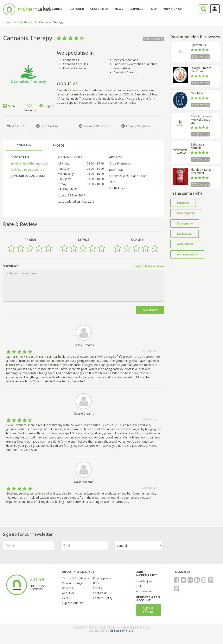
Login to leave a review (149, 266)
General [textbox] (122, 546)
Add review (150, 310)
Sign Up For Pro (148, 610)
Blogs (97, 583)
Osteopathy (185, 223)
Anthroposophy (187, 254)
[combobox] (139, 545)
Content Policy (103, 598)
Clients (97, 588)
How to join (144, 581)
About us (68, 593)
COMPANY (24, 145)
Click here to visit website (27, 170)
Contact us (100, 593)
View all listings (72, 583)
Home (7, 22)
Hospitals (183, 203)
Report (47, 106)
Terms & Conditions (76, 578)
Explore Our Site (73, 603)
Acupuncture (185, 244)
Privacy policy (102, 578)
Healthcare (25, 22)
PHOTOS (58, 145)
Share (9, 106)
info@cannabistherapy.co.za (29, 163)
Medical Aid (185, 234)
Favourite (30, 108)
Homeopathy (186, 213)
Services (68, 588)
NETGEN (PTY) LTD (122, 631)
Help (65, 598)
